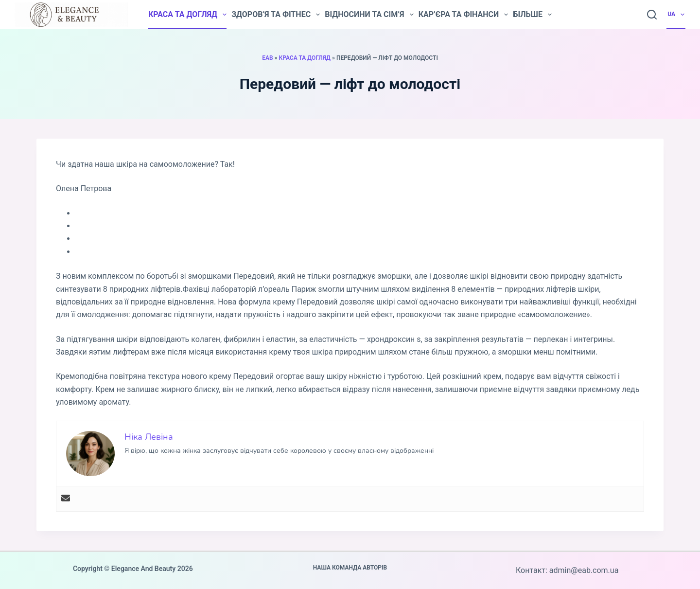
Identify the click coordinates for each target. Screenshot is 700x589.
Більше (532, 15)
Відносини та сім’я (369, 15)
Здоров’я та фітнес (276, 15)
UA (676, 15)
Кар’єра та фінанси (464, 15)
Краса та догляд (187, 15)
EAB (267, 58)
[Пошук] (652, 15)
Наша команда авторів (350, 568)
